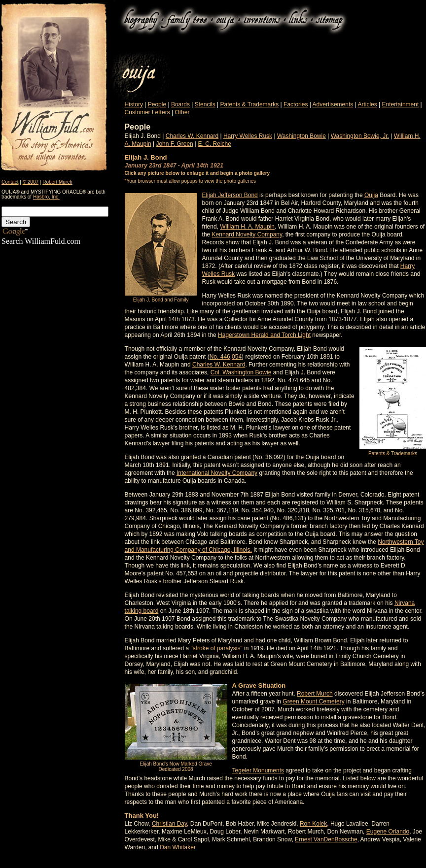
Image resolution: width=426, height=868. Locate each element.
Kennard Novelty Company (247, 234)
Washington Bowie (302, 136)
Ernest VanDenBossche (326, 839)
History (134, 104)
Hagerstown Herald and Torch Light (264, 335)
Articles (367, 104)
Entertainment (401, 104)
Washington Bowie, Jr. (360, 136)
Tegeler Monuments (258, 770)
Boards (180, 104)
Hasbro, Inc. (46, 197)
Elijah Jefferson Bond (230, 195)
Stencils (205, 104)
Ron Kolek (313, 824)
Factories (296, 104)
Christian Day (169, 824)
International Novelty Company (217, 473)
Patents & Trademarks (250, 104)
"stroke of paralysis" (216, 648)
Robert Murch (57, 182)
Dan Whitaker (177, 847)
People (157, 104)
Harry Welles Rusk (248, 136)
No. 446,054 (226, 357)
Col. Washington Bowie (241, 372)
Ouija (371, 195)
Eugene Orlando (388, 832)
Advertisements (333, 104)
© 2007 (31, 182)
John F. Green (174, 144)
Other (182, 112)
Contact (10, 182)
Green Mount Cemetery (313, 701)
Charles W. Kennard (192, 136)
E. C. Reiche (215, 144)
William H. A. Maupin (247, 227)
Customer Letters (147, 112)
